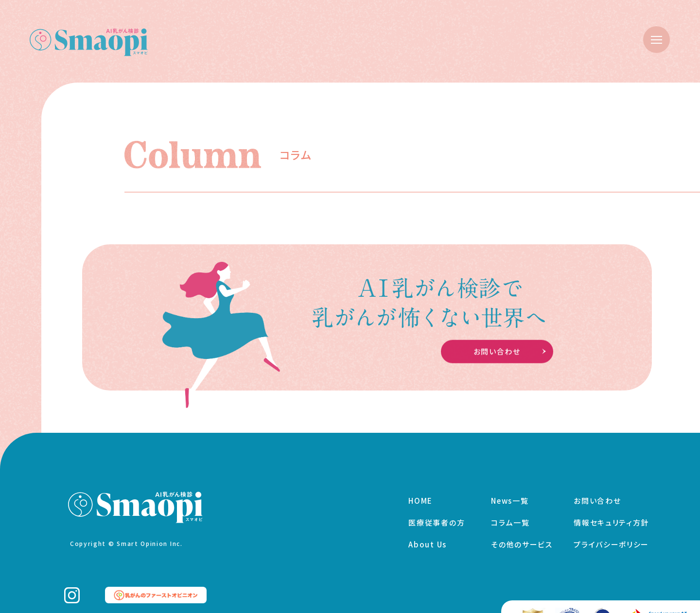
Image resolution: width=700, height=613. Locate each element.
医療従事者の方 (437, 516)
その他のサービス (522, 537)
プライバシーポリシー (611, 537)
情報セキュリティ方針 (611, 516)
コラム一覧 (510, 516)
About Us (428, 537)
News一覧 (510, 494)
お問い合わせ (597, 494)
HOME (420, 494)
